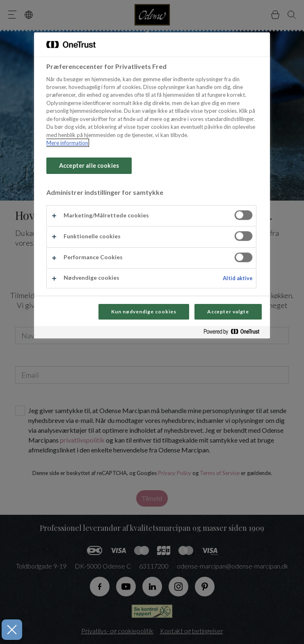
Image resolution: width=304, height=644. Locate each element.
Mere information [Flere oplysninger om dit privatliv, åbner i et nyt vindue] (67, 143)
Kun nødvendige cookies (144, 312)
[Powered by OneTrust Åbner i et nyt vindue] (235, 333)
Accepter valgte (228, 312)
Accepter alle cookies (89, 166)
